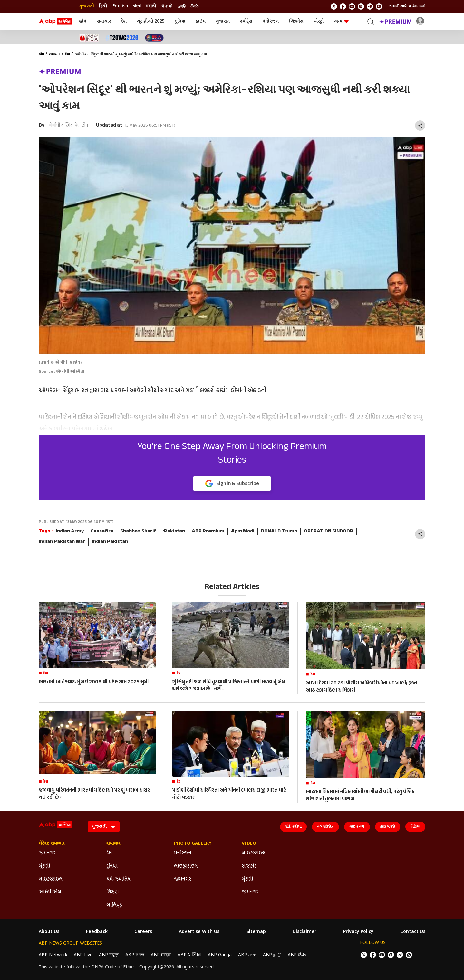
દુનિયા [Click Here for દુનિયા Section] (112, 867)
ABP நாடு (272, 955)
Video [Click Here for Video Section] (249, 844)
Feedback (97, 932)
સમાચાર (104, 21)
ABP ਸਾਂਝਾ (247, 955)
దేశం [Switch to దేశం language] (194, 6)
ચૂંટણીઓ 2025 (151, 21)
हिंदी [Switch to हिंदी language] (103, 6)
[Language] (104, 827)
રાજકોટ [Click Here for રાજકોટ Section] (249, 867)
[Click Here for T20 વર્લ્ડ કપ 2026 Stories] (122, 38)
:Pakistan (174, 532)
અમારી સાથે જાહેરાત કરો (407, 6)
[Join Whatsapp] (379, 6)
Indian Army (70, 532)
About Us (49, 932)
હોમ (83, 21)
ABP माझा (161, 955)
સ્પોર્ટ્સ (246, 21)
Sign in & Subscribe (232, 484)
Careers (143, 932)
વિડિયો (415, 827)
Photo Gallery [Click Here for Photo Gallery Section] (193, 844)
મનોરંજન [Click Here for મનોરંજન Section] (183, 853)
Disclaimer (304, 932)
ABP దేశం (297, 955)
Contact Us (413, 932)
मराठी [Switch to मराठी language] (151, 6)
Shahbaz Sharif (138, 532)
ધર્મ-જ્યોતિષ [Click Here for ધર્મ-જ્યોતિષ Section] (119, 879)
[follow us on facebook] (343, 6)
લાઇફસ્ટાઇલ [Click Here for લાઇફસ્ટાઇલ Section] (51, 879)
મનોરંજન (271, 21)
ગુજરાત (223, 21)
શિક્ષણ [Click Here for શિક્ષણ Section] (113, 892)
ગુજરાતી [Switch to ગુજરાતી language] (87, 6)
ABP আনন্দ (135, 955)
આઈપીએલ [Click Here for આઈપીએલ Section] (50, 892)
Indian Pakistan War (62, 542)
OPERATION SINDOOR (329, 532)
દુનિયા (180, 21)
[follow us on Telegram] (370, 6)
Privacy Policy (358, 932)
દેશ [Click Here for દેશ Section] (109, 853)
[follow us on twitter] (334, 6)
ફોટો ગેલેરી (388, 827)
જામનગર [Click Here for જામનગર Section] (47, 853)
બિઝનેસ (296, 21)
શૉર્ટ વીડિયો (293, 827)
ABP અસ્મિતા (189, 955)
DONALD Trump (279, 532)
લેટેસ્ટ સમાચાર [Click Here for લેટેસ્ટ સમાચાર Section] (52, 844)
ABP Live (83, 955)
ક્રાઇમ (201, 21)
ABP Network (53, 955)
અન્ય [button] (341, 21)
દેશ (124, 21)
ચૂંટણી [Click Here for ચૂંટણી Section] (44, 867)
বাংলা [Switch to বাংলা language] (137, 6)
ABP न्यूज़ (109, 955)
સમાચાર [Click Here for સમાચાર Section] (113, 844)
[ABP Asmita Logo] (55, 22)
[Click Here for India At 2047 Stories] (154, 38)
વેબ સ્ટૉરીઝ (325, 827)
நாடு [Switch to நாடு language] (182, 6)
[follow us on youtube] (352, 6)
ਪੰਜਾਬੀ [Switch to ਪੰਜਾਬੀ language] (167, 6)
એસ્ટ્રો (319, 21)
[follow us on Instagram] (361, 6)
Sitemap (256, 932)
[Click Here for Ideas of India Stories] (89, 38)
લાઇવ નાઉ (357, 827)
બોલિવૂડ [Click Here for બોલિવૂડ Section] (114, 905)
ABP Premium (208, 532)
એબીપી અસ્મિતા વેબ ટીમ (68, 125)
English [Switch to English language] (120, 6)
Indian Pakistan (110, 542)
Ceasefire (102, 532)
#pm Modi (243, 532)
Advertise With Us (199, 932)
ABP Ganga (220, 955)
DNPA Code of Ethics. (114, 967)
